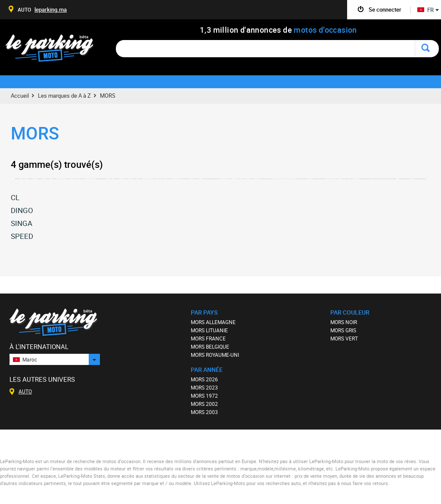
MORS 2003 (204, 412)
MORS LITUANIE (209, 330)
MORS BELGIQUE (210, 346)
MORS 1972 (204, 396)
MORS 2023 (204, 387)
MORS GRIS (343, 330)
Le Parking (54, 51)
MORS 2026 (204, 379)
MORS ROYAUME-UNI (215, 355)
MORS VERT (344, 338)
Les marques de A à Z (64, 96)
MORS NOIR (344, 322)
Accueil (20, 96)
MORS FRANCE (208, 338)
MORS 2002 (204, 404)
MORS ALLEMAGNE (213, 322)
